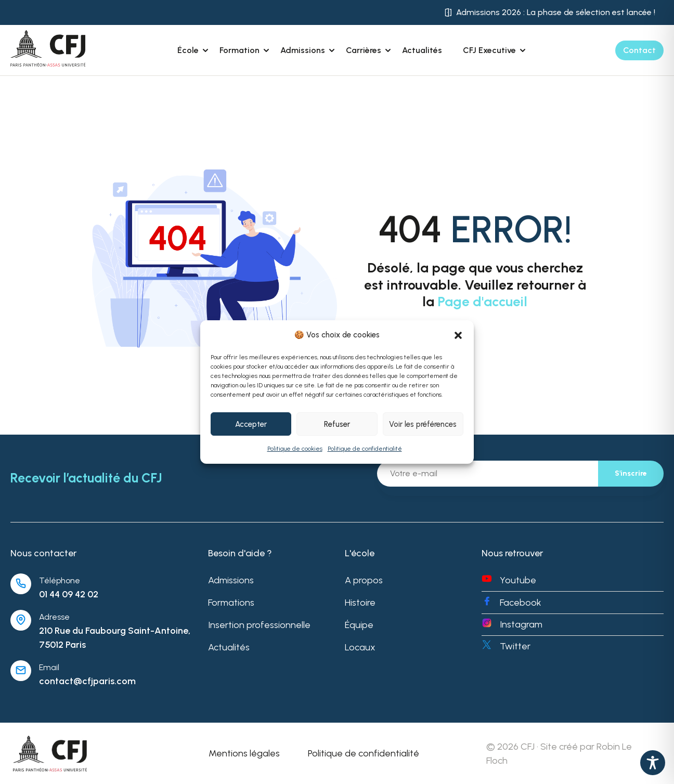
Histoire (360, 603)
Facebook (521, 603)
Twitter (515, 646)
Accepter (251, 424)
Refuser (337, 424)
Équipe (359, 625)
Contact (639, 50)
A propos (364, 580)
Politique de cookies (295, 449)
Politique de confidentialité (365, 449)
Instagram (521, 624)
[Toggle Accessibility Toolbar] (653, 763)
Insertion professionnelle (259, 625)
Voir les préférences (423, 424)
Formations (231, 603)
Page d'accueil (482, 302)
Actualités (422, 50)
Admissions (231, 580)
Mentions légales (244, 753)
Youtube (518, 580)
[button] (458, 335)
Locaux (360, 647)
